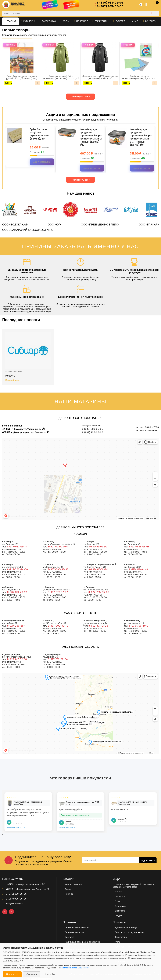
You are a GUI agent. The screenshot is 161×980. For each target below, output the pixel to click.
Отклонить (32, 974)
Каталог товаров (72, 884)
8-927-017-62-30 (17, 659)
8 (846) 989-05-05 (109, 3)
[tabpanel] (28, 812)
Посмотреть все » (81, 97)
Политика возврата (74, 932)
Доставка (68, 937)
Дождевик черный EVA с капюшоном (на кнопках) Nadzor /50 (100, 77)
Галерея (119, 21)
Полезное (81, 21)
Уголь (117, 942)
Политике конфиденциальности (74, 968)
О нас (117, 901)
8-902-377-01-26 (98, 626)
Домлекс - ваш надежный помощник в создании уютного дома (133, 886)
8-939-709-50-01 (139, 626)
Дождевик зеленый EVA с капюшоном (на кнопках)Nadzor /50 (61, 77)
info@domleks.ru (92, 425)
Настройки (50, 974)
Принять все (12, 974)
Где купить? (101, 21)
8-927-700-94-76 (17, 569)
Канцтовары (120, 937)
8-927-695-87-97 (58, 569)
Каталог (28, 21)
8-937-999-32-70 (58, 626)
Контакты (150, 21)
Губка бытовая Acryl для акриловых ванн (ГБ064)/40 (40, 134)
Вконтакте (119, 911)
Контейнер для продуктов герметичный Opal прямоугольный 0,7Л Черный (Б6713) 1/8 (141, 137)
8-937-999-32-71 (98, 547)
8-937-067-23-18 (17, 547)
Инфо (134, 21)
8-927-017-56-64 (58, 659)
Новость (10, 376)
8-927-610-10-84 (98, 569)
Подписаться (148, 860)
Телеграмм (119, 906)
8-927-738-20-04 (58, 547)
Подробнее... (12, 380)
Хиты (65, 21)
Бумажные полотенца (125, 927)
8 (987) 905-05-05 (109, 6)
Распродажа (48, 21)
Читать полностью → (16, 828)
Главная (10, 21)
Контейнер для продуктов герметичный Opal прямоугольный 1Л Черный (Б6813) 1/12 (91, 137)
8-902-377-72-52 (58, 592)
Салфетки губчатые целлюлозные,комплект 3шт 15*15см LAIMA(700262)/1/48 (139, 77)
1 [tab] (3, 835)
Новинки (68, 894)
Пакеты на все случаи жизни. (129, 932)
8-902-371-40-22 (17, 592)
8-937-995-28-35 (139, 547)
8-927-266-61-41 (17, 626)
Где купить (119, 896)
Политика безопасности (76, 927)
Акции (67, 889)
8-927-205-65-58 (99, 592)
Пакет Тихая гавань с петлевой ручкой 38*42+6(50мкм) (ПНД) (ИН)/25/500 (22, 77)
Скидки (117, 916)
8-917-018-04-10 (138, 569)
